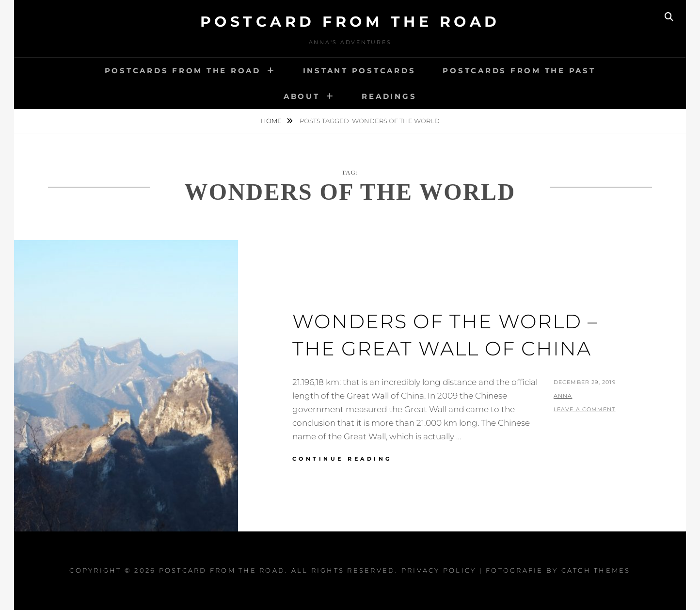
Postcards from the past (519, 71)
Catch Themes (596, 570)
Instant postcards (359, 71)
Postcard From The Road (350, 22)
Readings (389, 96)
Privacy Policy (439, 570)
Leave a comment (585, 409)
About (302, 96)
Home (272, 121)
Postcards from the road (183, 71)
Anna (563, 396)
